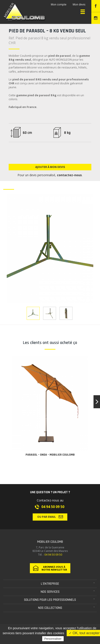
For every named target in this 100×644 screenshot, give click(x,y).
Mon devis (79, 4)
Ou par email (50, 517)
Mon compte (59, 4)
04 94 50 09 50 (53, 507)
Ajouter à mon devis (50, 167)
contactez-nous (69, 175)
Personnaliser (53, 639)
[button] (97, 402)
